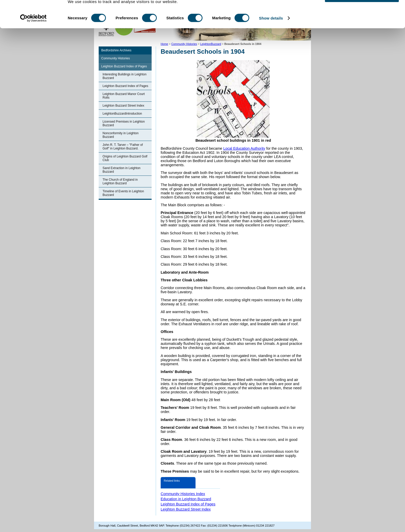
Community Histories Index (183, 494)
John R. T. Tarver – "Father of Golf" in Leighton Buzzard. (123, 147)
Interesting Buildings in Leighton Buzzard (124, 76)
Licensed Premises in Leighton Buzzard (124, 123)
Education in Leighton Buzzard (186, 499)
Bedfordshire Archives (116, 50)
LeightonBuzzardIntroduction (122, 114)
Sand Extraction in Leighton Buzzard (122, 170)
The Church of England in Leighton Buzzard (120, 181)
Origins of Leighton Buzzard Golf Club (125, 158)
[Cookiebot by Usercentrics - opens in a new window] (33, 36)
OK (362, 13)
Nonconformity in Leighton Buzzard (120, 135)
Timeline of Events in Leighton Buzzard (123, 193)
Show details (271, 35)
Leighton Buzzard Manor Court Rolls (124, 96)
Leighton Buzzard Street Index (123, 106)
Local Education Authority (244, 148)
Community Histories (116, 58)
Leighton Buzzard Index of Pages (124, 66)
